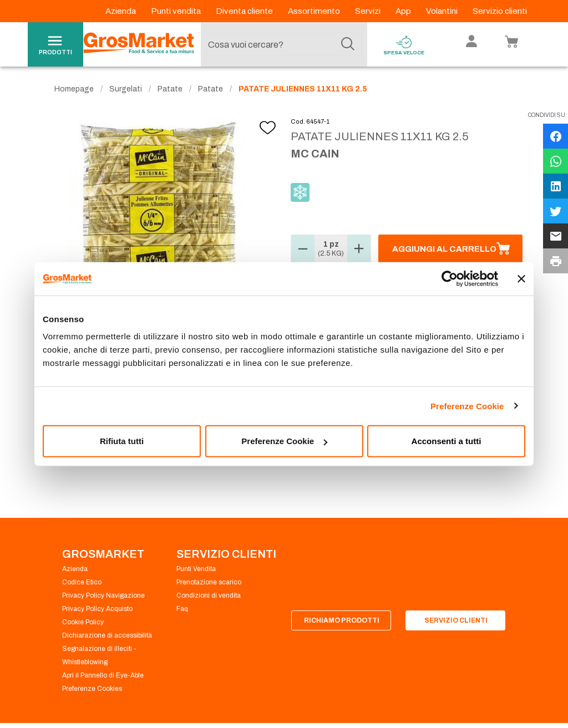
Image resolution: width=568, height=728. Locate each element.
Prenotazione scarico (209, 582)
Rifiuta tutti (122, 441)
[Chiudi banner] (521, 278)
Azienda (121, 11)
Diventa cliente (245, 11)
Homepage (74, 89)
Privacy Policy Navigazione (103, 595)
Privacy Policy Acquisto (97, 609)
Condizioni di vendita (209, 595)
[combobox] (281, 44)
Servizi (369, 11)
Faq (182, 609)
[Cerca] (348, 44)
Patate (170, 89)
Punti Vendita (196, 569)
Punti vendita (177, 11)
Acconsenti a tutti (447, 441)
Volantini (443, 11)
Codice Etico (82, 582)
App (404, 11)
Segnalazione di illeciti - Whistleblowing (99, 655)
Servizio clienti (500, 11)
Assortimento (315, 11)
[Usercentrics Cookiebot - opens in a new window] (450, 278)
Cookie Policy (83, 622)
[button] (303, 249)
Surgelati (126, 89)
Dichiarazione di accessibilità (107, 635)
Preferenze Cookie (467, 406)
